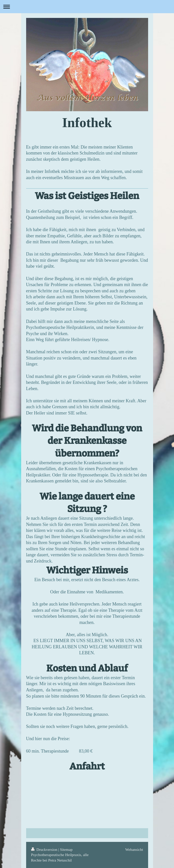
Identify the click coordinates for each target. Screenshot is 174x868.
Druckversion (45, 849)
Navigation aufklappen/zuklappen (87, 7)
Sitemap (66, 849)
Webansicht (134, 849)
